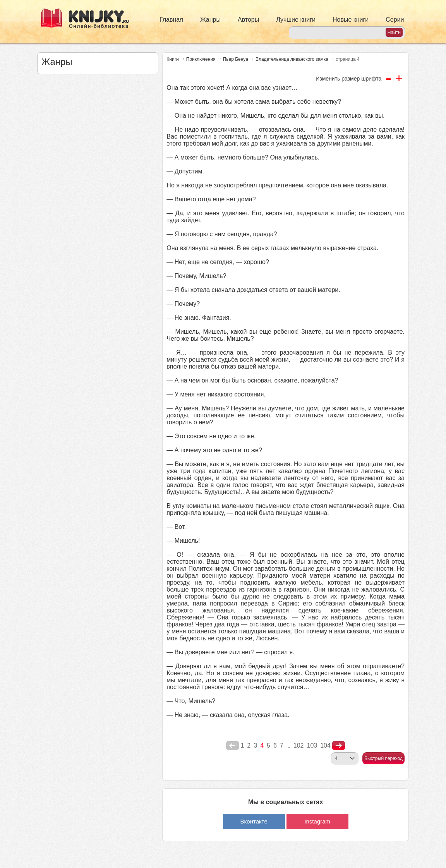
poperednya (232, 746)
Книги (172, 59)
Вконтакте (254, 821)
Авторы (248, 20)
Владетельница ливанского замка (292, 59)
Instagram (317, 821)
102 (299, 745)
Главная (171, 20)
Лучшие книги (296, 20)
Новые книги (351, 20)
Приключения (201, 59)
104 (325, 745)
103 (312, 745)
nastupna (339, 746)
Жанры (210, 20)
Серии (395, 20)
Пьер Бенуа (236, 59)
